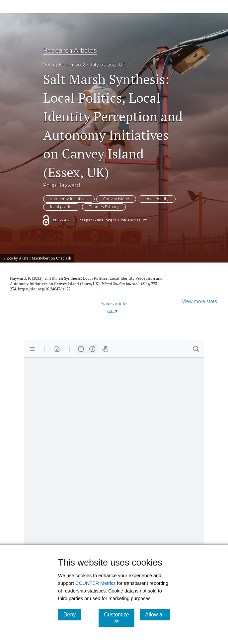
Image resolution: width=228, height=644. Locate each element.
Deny (72, 614)
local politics (62, 207)
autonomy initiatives (69, 199)
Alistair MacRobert (34, 258)
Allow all (157, 614)
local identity (157, 199)
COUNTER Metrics (96, 583)
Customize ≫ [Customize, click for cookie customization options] (119, 618)
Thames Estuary (104, 207)
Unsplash (64, 258)
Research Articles (70, 51)
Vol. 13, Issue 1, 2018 (64, 65)
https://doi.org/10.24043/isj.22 (113, 220)
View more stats (199, 301)
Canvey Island (116, 199)
